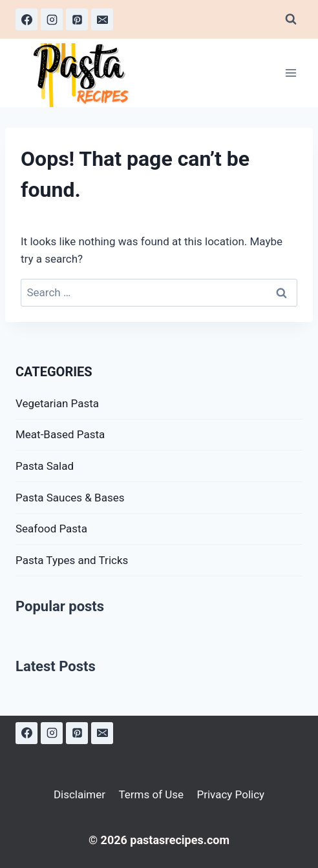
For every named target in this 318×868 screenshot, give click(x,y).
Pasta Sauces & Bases (70, 498)
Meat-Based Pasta (60, 434)
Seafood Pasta (51, 529)
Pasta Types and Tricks (72, 560)
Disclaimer (79, 794)
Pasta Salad (45, 466)
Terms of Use (151, 794)
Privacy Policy (230, 794)
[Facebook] (26, 19)
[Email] (102, 19)
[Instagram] (52, 19)
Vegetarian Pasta (57, 403)
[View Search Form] (291, 19)
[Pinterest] (77, 19)
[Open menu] (291, 73)
